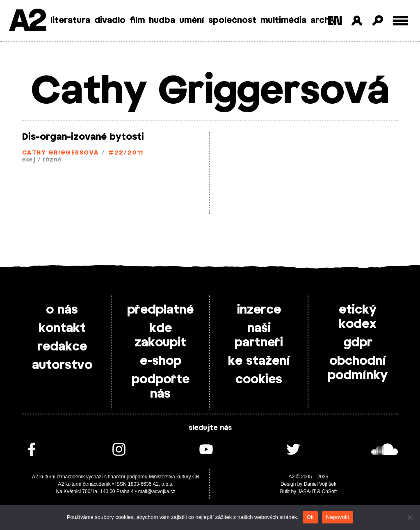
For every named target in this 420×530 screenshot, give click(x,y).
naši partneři (259, 336)
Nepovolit (338, 517)
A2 (27, 22)
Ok (310, 517)
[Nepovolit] (410, 517)
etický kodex (358, 317)
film (137, 20)
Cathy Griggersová (60, 153)
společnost (232, 20)
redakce (62, 347)
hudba (162, 20)
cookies (259, 380)
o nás (62, 310)
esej (29, 160)
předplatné (160, 310)
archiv (323, 20)
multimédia (283, 20)
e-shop (161, 361)
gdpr (358, 343)
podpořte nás (161, 387)
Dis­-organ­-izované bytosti (83, 137)
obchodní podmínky (358, 368)
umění (192, 20)
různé (52, 160)
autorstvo (62, 365)
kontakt (62, 328)
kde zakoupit (160, 336)
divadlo (110, 20)
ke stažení (259, 361)
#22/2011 (126, 153)
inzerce (259, 310)
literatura (70, 20)
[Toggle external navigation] (401, 21)
